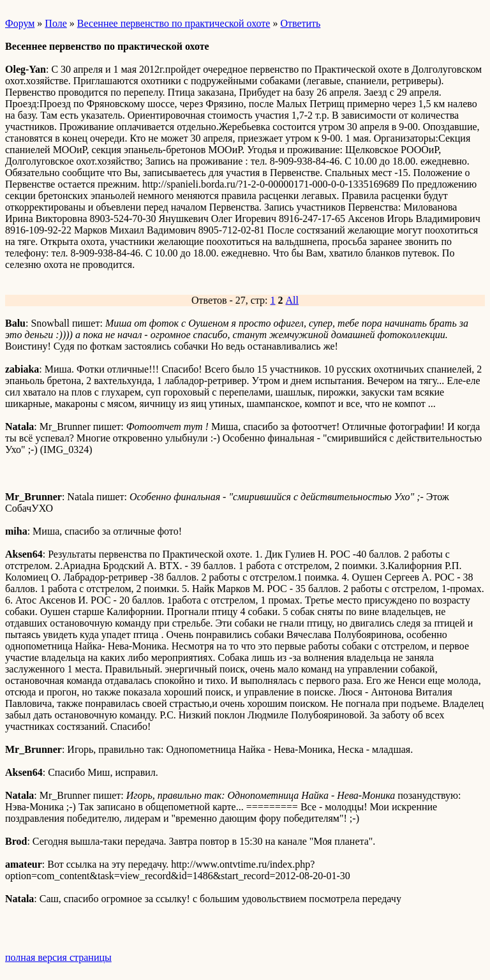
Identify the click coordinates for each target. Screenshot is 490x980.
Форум (20, 23)
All (292, 300)
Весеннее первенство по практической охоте (174, 23)
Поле (56, 23)
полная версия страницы (58, 957)
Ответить (300, 23)
